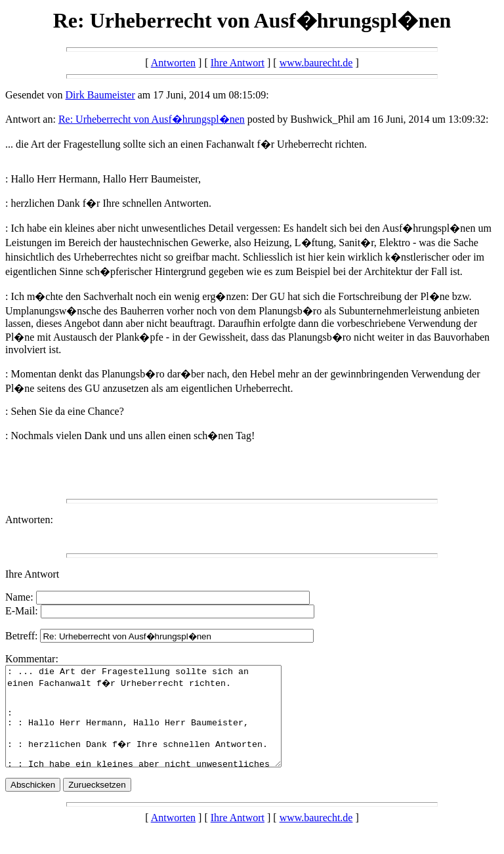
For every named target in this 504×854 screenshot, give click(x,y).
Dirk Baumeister (100, 95)
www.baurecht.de (316, 63)
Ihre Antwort (238, 63)
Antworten (173, 63)
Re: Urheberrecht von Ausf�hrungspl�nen (152, 119)
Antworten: (29, 520)
